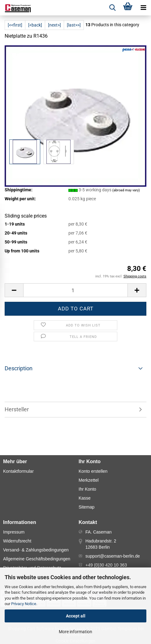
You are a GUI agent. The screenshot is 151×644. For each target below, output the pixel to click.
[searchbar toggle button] (112, 8)
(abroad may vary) (126, 190)
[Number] (75, 290)
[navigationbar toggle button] (143, 8)
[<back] (35, 25)
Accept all (76, 616)
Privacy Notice (24, 604)
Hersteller (17, 409)
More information (75, 632)
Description (19, 368)
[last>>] (74, 25)
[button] (14, 290)
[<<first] (15, 25)
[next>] (54, 25)
